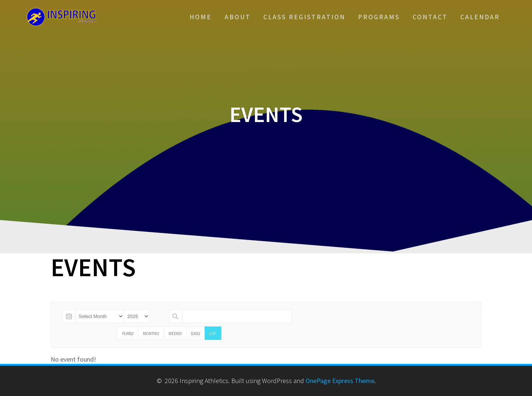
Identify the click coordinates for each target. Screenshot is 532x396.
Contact (430, 17)
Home (201, 17)
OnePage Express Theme (340, 381)
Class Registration (304, 17)
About (238, 17)
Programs (379, 17)
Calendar (480, 17)
